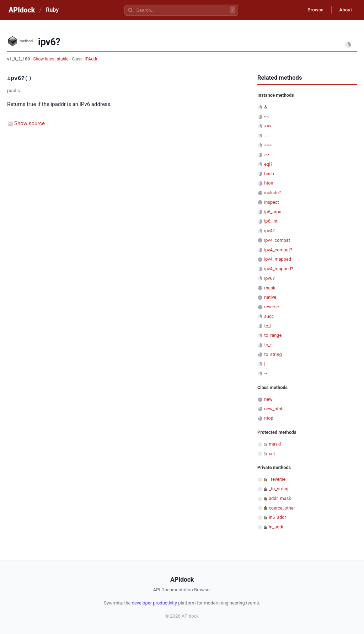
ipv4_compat (277, 240)
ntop (269, 418)
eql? (268, 164)
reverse (271, 307)
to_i (268, 326)
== (267, 136)
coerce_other (282, 508)
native (270, 297)
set (272, 454)
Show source (30, 123)
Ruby (52, 10)
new (268, 399)
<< (266, 116)
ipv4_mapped (278, 259)
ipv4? (269, 231)
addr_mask (280, 498)
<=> (268, 126)
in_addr (276, 527)
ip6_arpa (273, 212)
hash (269, 174)
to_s (268, 345)
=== (268, 145)
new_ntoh (274, 409)
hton (269, 183)
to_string (273, 354)
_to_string (279, 489)
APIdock (22, 10)
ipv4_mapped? (279, 269)
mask (270, 288)
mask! (275, 444)
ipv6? (269, 278)
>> (266, 154)
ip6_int (271, 221)
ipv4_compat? (278, 250)
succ (269, 316)
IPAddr (91, 59)
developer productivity (154, 603)
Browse (312, 10)
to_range (273, 335)
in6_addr (277, 517)
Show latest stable (52, 59)
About (344, 10)
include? (272, 193)
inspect (272, 202)
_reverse (277, 479)
